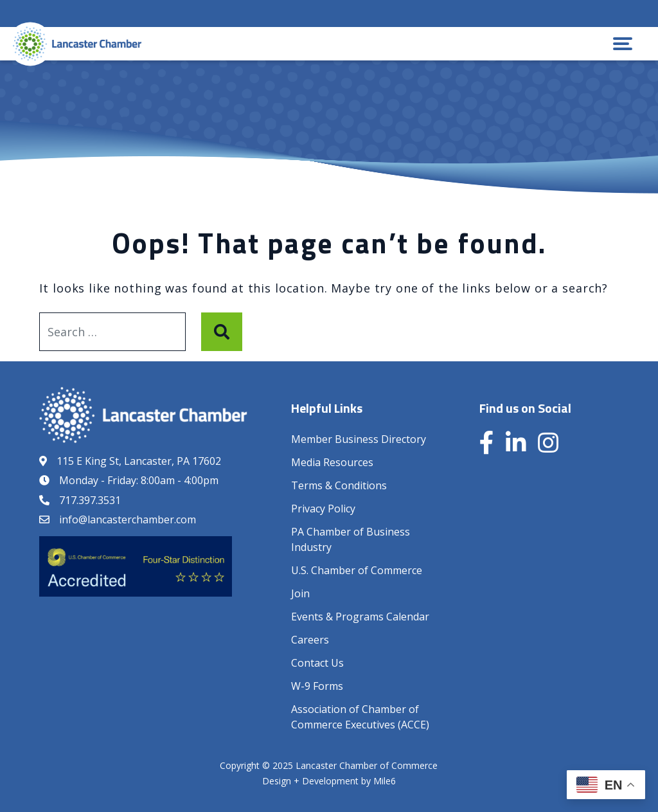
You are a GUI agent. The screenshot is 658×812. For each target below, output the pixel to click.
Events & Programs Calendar (360, 617)
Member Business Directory (359, 439)
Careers (310, 640)
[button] (623, 44)
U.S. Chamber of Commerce (357, 570)
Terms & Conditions (339, 485)
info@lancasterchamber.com (128, 519)
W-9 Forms (317, 686)
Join (300, 593)
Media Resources (332, 462)
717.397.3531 (90, 500)
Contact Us (317, 663)
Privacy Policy (323, 509)
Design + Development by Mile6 (329, 781)
